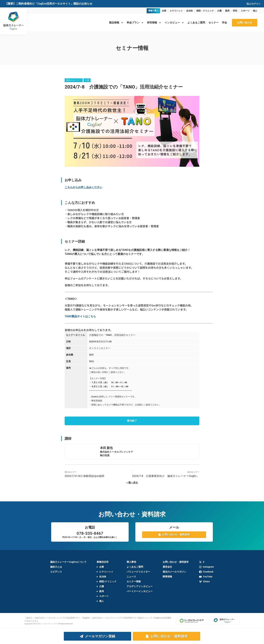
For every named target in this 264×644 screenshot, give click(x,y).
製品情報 (116, 23)
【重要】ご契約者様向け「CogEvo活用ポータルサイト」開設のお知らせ (49, 4)
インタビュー (174, 23)
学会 (224, 23)
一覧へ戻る (132, 483)
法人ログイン (254, 4)
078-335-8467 (90, 534)
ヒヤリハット (176, 11)
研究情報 (154, 23)
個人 (255, 11)
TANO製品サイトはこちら (80, 316)
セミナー (213, 23)
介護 (219, 11)
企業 (164, 11)
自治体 (189, 11)
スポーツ (245, 11)
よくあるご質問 (196, 23)
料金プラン (135, 23)
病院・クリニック (205, 11)
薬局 (227, 11)
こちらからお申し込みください (84, 187)
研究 (235, 11)
